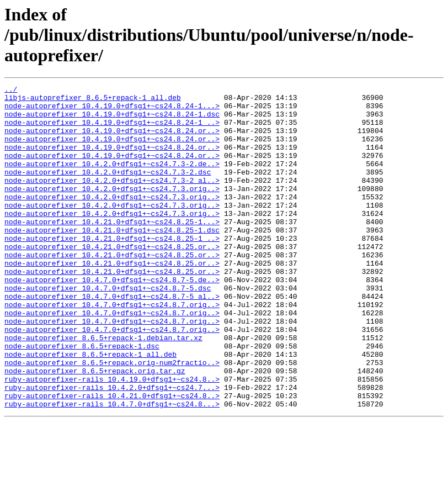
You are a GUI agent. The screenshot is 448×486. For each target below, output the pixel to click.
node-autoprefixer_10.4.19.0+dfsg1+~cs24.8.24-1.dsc (112, 120)
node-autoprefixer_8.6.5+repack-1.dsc (82, 399)
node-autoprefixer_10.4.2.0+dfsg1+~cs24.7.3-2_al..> (112, 200)
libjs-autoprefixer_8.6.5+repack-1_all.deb (93, 101)
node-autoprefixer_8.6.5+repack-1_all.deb (90, 409)
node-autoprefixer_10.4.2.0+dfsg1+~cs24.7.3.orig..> (112, 210)
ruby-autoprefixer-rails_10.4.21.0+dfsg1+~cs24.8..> (112, 458)
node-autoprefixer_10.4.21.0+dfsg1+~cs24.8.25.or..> (112, 279)
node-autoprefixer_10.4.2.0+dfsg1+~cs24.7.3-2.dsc (108, 190)
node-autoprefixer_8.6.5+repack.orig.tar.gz (95, 429)
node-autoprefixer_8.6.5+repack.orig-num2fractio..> (112, 419)
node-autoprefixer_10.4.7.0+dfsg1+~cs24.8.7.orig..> (112, 349)
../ (11, 91)
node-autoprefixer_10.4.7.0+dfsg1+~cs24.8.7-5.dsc (108, 329)
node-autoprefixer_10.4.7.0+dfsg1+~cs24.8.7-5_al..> (112, 339)
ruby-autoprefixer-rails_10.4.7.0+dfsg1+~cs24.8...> (112, 468)
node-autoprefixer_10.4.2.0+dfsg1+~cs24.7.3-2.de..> (112, 180)
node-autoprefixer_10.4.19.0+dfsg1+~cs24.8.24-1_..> (112, 130)
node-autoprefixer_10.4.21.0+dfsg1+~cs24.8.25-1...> (112, 250)
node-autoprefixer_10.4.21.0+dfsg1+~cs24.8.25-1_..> (112, 270)
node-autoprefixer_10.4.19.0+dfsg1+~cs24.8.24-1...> (112, 110)
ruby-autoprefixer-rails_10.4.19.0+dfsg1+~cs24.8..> (112, 439)
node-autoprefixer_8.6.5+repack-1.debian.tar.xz (103, 389)
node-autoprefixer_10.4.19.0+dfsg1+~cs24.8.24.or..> (112, 140)
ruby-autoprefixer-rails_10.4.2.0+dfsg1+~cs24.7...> (112, 448)
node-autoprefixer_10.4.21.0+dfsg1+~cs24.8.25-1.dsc (112, 260)
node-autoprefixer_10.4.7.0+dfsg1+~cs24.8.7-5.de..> (112, 319)
